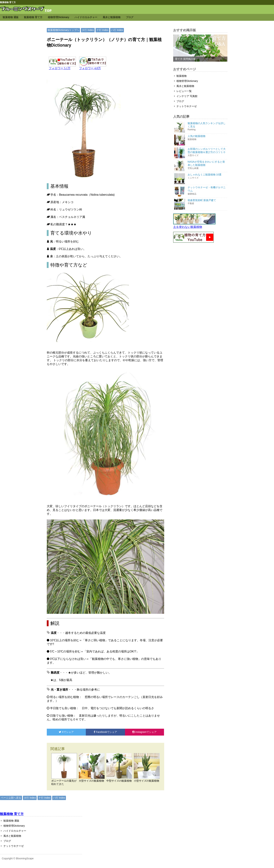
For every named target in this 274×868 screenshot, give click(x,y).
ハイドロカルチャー (86, 17)
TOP (48, 10)
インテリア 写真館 (186, 96)
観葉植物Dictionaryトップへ (63, 30)
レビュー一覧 (183, 91)
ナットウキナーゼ (185, 106)
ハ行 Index (117, 30)
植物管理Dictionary (59, 17)
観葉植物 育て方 (33, 17)
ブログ (130, 17)
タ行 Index (88, 30)
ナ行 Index (102, 30)
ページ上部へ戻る (11, 798)
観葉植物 (180, 76)
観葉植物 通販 (11, 17)
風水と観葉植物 (112, 17)
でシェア (66, 732)
